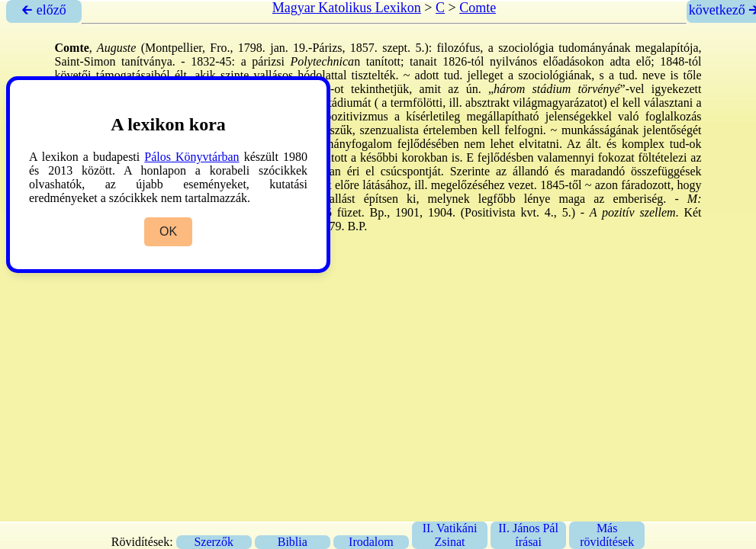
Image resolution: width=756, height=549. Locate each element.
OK (168, 231)
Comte (478, 8)
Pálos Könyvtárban (191, 157)
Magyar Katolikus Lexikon (347, 8)
